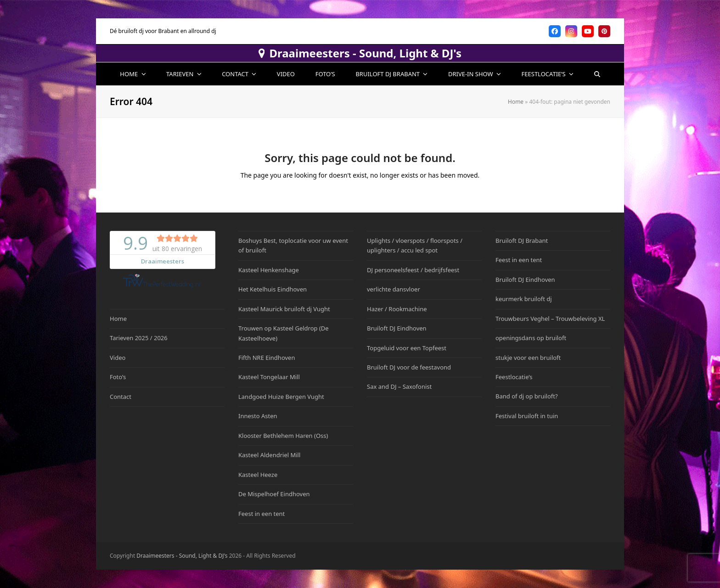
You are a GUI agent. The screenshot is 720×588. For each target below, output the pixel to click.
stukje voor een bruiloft (528, 358)
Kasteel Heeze (258, 475)
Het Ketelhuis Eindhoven (273, 289)
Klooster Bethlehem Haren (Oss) (283, 436)
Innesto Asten (258, 416)
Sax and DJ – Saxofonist (399, 386)
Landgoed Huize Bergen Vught (281, 397)
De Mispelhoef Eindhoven (274, 494)
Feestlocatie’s (514, 377)
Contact (121, 397)
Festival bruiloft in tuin (527, 416)
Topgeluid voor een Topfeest (407, 348)
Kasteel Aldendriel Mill (269, 455)
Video (118, 358)
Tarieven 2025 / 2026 (139, 338)
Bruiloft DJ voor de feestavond (409, 367)
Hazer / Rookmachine (397, 309)
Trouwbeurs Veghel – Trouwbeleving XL (550, 319)
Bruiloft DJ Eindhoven (397, 328)
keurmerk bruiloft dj (524, 299)
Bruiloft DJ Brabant (522, 241)
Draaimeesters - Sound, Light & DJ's (360, 53)
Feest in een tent (262, 514)
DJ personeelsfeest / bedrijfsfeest (413, 270)
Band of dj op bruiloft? (527, 396)
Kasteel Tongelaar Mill (269, 377)
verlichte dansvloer (394, 289)
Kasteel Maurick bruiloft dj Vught (284, 309)
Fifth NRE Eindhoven (267, 358)
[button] (597, 74)
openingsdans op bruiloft (531, 338)
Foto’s (118, 377)
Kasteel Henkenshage (269, 270)
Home (516, 102)
